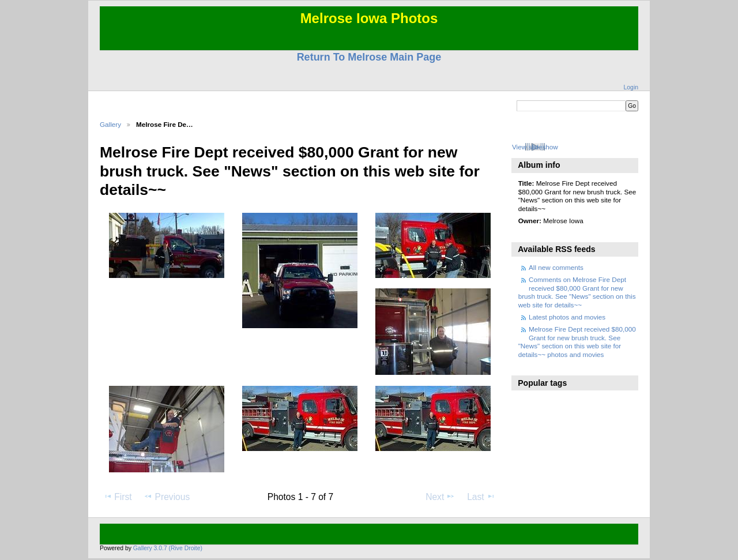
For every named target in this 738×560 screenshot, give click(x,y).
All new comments (556, 267)
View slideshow (535, 147)
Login (631, 87)
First (117, 497)
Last (481, 497)
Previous (167, 497)
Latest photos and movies (567, 317)
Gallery (110, 124)
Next (440, 497)
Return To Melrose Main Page (369, 57)
